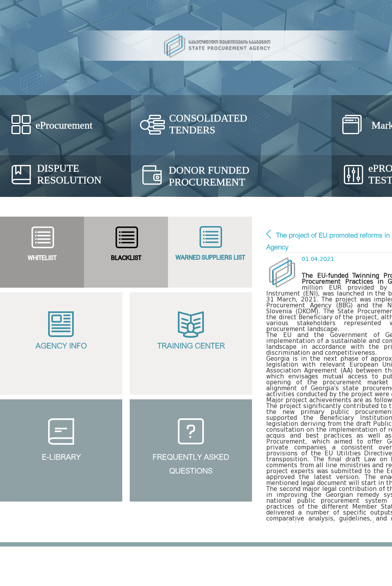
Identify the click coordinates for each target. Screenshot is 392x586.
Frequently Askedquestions (191, 462)
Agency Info (61, 345)
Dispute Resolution (69, 174)
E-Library (61, 456)
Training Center (191, 345)
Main (269, 234)
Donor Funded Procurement (209, 176)
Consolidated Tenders (208, 124)
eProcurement (64, 125)
